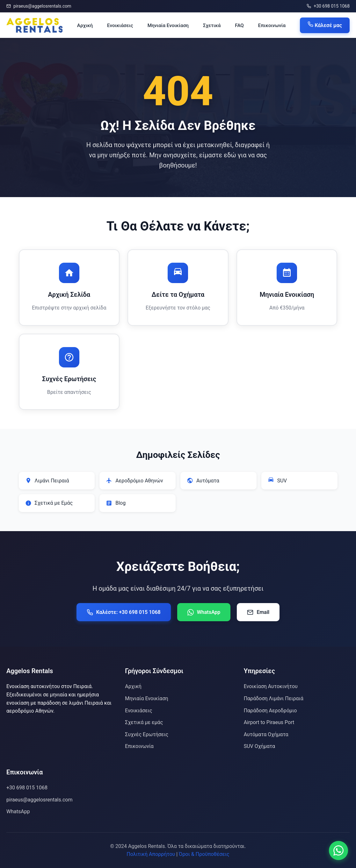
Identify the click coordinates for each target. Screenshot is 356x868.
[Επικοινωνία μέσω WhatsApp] (338, 850)
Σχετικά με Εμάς (49, 503)
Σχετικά (212, 25)
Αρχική (85, 25)
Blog (116, 503)
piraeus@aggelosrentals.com (39, 6)
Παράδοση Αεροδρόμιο (270, 711)
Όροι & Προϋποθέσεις (204, 854)
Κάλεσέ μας (325, 25)
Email (258, 612)
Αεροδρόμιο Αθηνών (134, 480)
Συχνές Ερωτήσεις (147, 734)
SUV (277, 480)
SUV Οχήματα (259, 746)
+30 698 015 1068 (328, 6)
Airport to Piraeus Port (269, 722)
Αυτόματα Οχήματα (266, 734)
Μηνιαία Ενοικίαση (168, 25)
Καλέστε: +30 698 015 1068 (124, 612)
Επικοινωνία (272, 25)
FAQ (239, 25)
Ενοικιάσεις (120, 25)
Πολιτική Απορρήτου (151, 854)
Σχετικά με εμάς (144, 722)
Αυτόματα (203, 480)
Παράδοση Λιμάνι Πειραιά (274, 698)
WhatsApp (204, 612)
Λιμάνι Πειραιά (47, 480)
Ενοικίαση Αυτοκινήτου (271, 686)
